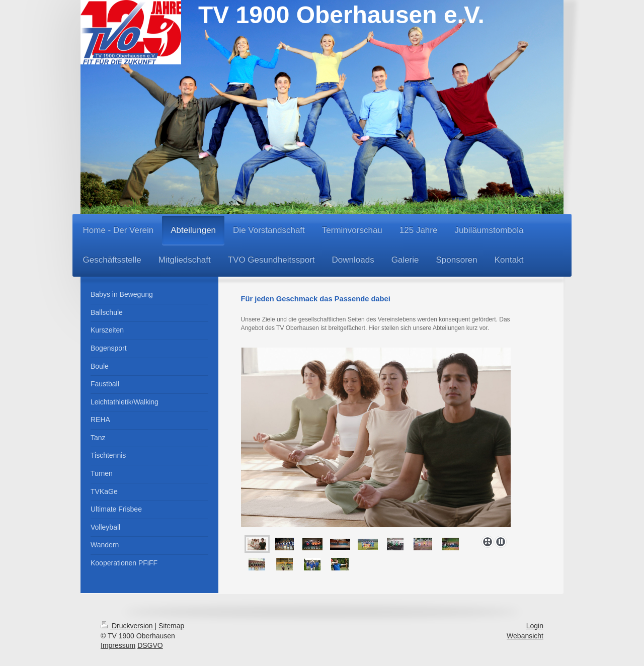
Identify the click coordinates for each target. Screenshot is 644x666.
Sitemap (171, 626)
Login (535, 626)
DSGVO (150, 645)
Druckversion (128, 626)
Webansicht (525, 636)
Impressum (118, 645)
